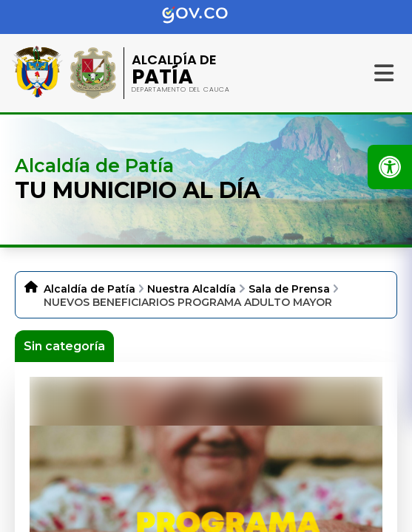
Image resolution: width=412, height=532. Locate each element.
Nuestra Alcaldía (192, 289)
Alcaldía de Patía (90, 289)
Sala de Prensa (289, 289)
